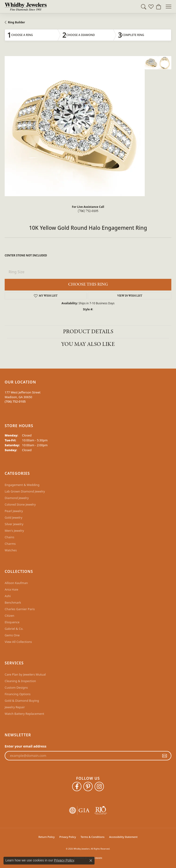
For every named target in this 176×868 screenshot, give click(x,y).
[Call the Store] (15, 401)
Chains (9, 537)
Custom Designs (16, 687)
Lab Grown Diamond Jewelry (25, 491)
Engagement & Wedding (22, 485)
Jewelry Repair (15, 707)
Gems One (12, 635)
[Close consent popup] (91, 861)
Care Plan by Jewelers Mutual (25, 674)
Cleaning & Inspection (20, 681)
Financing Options (18, 694)
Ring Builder (16, 22)
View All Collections (18, 642)
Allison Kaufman (16, 583)
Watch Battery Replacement (24, 714)
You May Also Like (88, 344)
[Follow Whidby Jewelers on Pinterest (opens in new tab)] (88, 787)
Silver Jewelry (14, 524)
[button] (144, 7)
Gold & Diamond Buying (22, 701)
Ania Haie (11, 589)
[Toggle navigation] (169, 7)
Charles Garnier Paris (20, 609)
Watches (11, 550)
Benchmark (13, 602)
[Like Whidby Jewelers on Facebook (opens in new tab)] (77, 787)
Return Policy (47, 837)
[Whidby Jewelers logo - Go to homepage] (26, 7)
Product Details (88, 332)
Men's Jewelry (14, 531)
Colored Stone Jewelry (20, 504)
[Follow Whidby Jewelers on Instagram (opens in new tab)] (99, 787)
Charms (10, 544)
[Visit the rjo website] (101, 810)
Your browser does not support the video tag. (75, 126)
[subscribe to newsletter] (165, 756)
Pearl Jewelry (14, 511)
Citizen (9, 616)
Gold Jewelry (14, 517)
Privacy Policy (68, 837)
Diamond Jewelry (17, 498)
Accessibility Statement (123, 837)
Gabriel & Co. (14, 629)
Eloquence (12, 622)
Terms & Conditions (93, 837)
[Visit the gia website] (79, 810)
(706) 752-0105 (88, 211)
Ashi (8, 596)
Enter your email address (26, 746)
